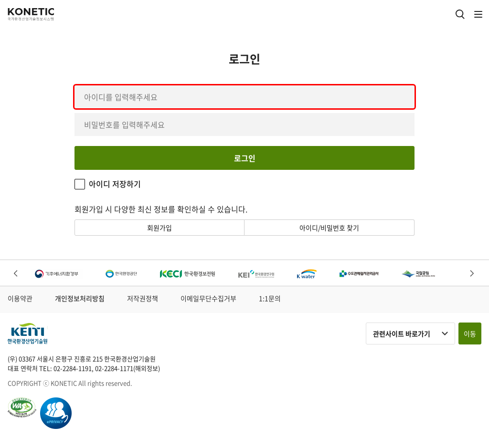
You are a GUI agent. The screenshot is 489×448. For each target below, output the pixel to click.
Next (473, 274)
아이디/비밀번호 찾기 (329, 228)
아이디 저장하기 (115, 184)
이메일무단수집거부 (208, 298)
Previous (16, 274)
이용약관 (20, 298)
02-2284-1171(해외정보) (128, 368)
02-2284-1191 (73, 368)
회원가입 (159, 228)
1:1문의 (270, 298)
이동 (470, 333)
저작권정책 (143, 298)
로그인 (245, 158)
